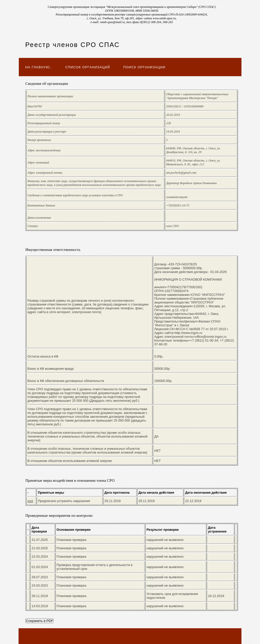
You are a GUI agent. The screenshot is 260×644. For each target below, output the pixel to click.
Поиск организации (144, 67)
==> (30, 501)
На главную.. (39, 67)
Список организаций (88, 67)
